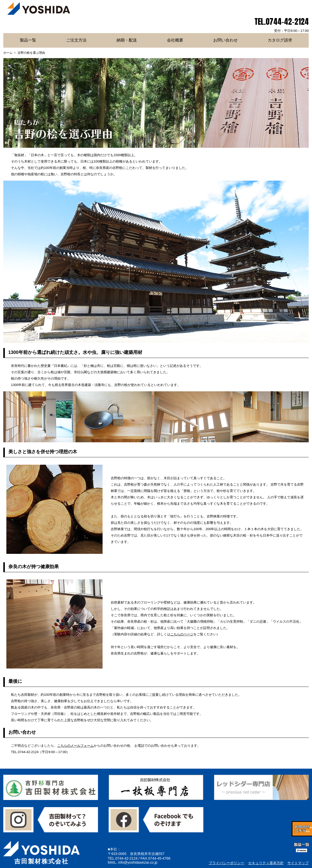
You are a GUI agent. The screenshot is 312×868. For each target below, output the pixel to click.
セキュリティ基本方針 (266, 863)
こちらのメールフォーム (75, 746)
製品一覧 (28, 40)
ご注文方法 (76, 40)
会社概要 (175, 40)
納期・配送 (127, 40)
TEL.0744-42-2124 (282, 22)
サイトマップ (298, 863)
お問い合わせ (225, 40)
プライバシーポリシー (226, 863)
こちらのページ (182, 634)
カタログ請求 (280, 40)
